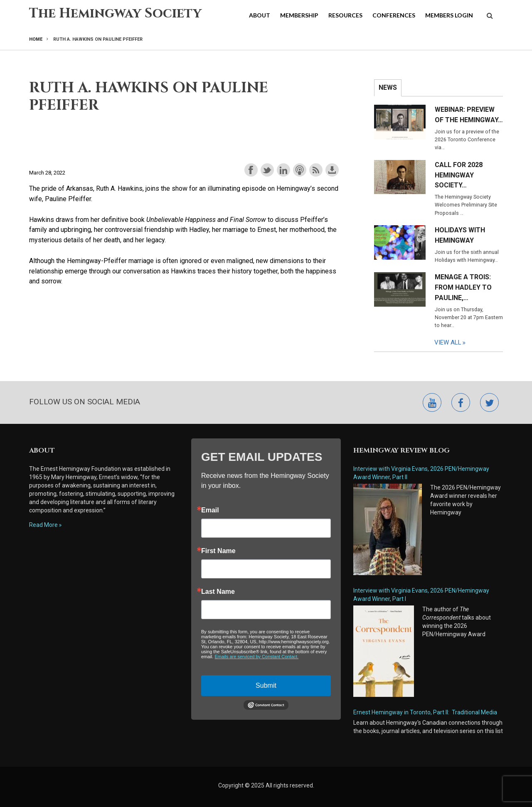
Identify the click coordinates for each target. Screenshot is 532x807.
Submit (266, 685)
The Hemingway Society (115, 14)
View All (448, 342)
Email (210, 510)
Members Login (449, 15)
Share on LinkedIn (283, 170)
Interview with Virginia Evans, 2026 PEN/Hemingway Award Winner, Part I (421, 595)
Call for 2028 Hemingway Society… (459, 175)
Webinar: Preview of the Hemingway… (469, 115)
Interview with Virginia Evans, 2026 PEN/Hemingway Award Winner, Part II (421, 473)
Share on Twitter (267, 170)
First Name (218, 551)
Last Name (218, 592)
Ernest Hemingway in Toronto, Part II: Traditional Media (425, 712)
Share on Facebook (251, 170)
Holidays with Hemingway (460, 235)
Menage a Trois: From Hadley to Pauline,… (463, 287)
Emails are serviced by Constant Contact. (256, 657)
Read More (43, 525)
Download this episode (332, 170)
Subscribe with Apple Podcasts (300, 170)
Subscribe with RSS (316, 170)
